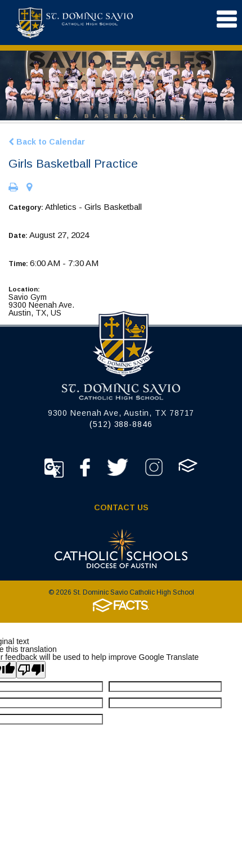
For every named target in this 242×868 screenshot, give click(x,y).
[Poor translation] (31, 670)
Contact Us (121, 507)
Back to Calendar (47, 142)
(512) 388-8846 (121, 424)
